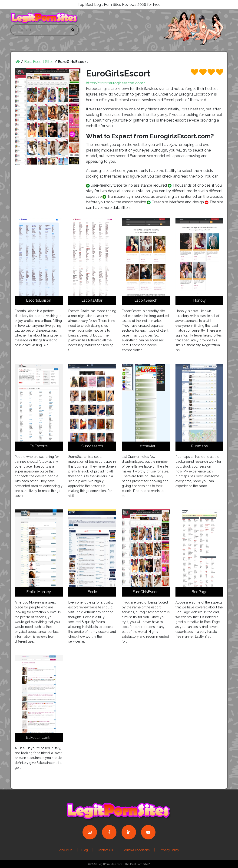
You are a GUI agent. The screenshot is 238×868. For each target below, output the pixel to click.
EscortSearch (146, 300)
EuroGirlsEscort (146, 592)
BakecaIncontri (39, 738)
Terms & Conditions (136, 850)
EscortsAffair (92, 300)
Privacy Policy (169, 850)
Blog (85, 850)
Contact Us (105, 850)
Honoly (199, 300)
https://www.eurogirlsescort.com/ (116, 83)
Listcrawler (146, 446)
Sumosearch (92, 446)
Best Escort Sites (39, 62)
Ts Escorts (39, 446)
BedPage (199, 592)
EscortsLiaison (39, 300)
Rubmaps (199, 446)
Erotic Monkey (39, 592)
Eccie (92, 592)
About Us (66, 850)
